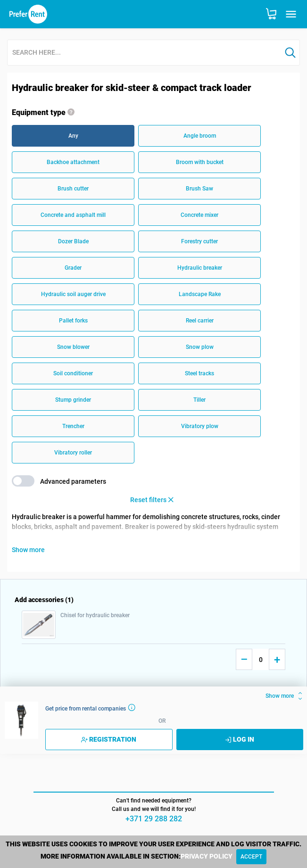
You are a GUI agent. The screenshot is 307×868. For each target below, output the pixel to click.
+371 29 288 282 (154, 819)
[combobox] (144, 53)
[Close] (251, 857)
